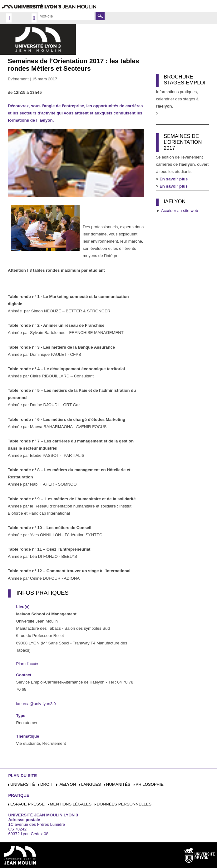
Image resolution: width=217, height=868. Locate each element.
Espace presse (27, 804)
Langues (91, 784)
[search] (66, 16)
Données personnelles (124, 804)
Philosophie (149, 784)
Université (23, 784)
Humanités (118, 784)
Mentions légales (71, 804)
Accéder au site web (180, 211)
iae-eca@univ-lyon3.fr (36, 704)
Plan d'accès (27, 664)
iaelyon (67, 784)
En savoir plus (174, 186)
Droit (47, 784)
